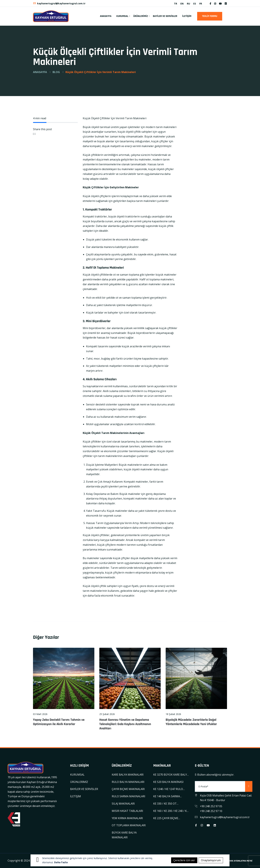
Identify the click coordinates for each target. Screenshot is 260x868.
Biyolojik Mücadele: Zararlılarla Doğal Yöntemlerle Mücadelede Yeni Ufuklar (191, 722)
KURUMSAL (122, 16)
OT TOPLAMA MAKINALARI (129, 825)
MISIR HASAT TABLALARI (127, 811)
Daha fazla (61, 862)
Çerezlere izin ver (184, 860)
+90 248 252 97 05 (211, 806)
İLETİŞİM (187, 16)
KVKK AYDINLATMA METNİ (240, 861)
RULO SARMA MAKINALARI (129, 796)
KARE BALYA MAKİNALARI (128, 775)
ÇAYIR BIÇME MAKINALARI (128, 789)
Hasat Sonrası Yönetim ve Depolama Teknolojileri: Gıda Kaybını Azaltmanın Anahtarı (125, 724)
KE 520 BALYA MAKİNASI (168, 782)
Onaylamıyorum (211, 860)
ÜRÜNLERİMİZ (141, 16)
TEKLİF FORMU (210, 16)
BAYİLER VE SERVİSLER (165, 16)
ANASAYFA (106, 16)
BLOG (56, 72)
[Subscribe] (249, 786)
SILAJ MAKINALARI (123, 804)
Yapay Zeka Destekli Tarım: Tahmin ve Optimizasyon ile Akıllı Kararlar (59, 722)
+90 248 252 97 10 (211, 811)
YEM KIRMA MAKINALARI (127, 818)
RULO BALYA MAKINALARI (128, 782)
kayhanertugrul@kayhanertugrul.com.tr (59, 3)
